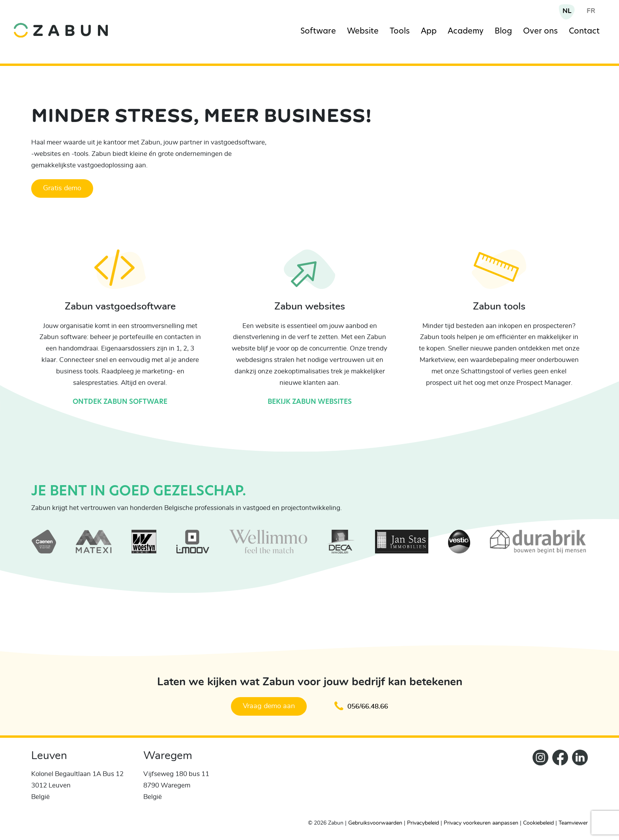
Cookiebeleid (538, 823)
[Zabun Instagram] (538, 781)
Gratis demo (62, 188)
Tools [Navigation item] (400, 32)
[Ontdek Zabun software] (120, 275)
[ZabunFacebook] (558, 781)
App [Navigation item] (429, 32)
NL (567, 11)
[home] (83, 24)
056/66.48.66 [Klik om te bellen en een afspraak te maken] (361, 706)
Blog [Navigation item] (503, 32)
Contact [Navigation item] (584, 32)
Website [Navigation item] (363, 32)
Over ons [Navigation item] (540, 32)
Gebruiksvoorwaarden (375, 823)
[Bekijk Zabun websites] (309, 275)
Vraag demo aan (269, 706)
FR (591, 11)
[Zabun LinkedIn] (578, 781)
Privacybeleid (423, 823)
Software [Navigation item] (318, 32)
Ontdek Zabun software (120, 402)
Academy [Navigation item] (466, 32)
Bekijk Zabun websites (310, 402)
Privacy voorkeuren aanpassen (481, 823)
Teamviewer (573, 823)
